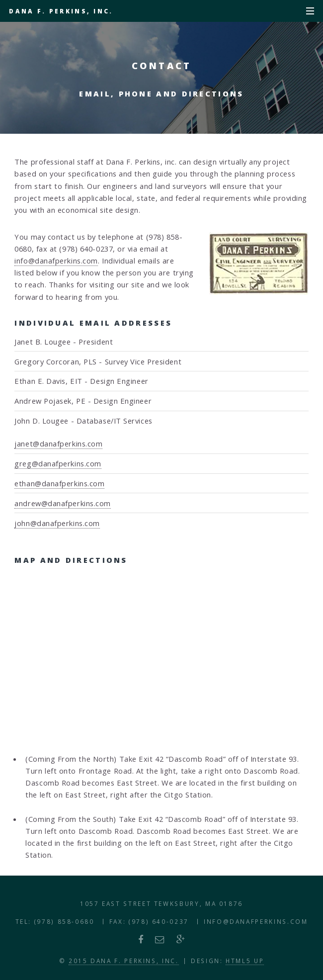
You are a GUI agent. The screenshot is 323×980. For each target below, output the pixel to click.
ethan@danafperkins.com (59, 483)
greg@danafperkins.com (58, 463)
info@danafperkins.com (56, 261)
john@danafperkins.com (57, 523)
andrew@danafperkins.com (63, 503)
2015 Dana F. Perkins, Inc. (124, 961)
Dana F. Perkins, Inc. (61, 11)
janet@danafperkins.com (58, 444)
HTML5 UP (245, 961)
